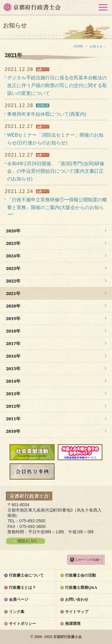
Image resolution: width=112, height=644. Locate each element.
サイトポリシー (22, 623)
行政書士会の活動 (81, 575)
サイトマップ (77, 611)
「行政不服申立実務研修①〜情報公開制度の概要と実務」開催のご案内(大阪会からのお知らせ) (57, 207)
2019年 (13, 318)
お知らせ (96, 46)
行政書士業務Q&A (81, 587)
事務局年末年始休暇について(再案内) (47, 114)
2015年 (13, 368)
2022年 (13, 281)
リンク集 (17, 611)
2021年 (13, 293)
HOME (79, 46)
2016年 (13, 356)
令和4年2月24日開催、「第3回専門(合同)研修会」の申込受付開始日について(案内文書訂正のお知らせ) (56, 171)
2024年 (13, 256)
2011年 (13, 418)
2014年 (13, 381)
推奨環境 (73, 623)
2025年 (13, 243)
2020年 (13, 306)
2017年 (13, 343)
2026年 (13, 231)
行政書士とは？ (22, 587)
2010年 (13, 431)
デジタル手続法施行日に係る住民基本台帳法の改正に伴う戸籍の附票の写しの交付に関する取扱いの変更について (57, 85)
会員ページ (19, 599)
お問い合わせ (77, 599)
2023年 (13, 268)
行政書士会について (26, 575)
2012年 (13, 406)
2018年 (13, 331)
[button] (103, 7)
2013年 (13, 393)
